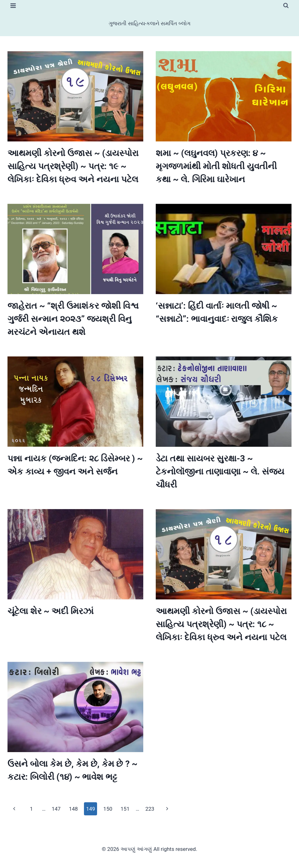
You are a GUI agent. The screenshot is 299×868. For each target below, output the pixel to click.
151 (125, 809)
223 (150, 809)
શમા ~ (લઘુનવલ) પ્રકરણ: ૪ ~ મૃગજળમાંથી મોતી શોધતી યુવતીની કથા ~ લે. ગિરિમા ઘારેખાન (216, 166)
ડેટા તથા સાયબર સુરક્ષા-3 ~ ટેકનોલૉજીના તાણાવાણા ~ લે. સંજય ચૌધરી (220, 472)
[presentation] (75, 96)
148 (74, 809)
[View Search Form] (286, 6)
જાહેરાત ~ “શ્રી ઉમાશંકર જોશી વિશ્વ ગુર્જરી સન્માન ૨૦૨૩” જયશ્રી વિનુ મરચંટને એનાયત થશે (73, 319)
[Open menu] (13, 5)
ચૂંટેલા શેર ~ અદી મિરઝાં (51, 611)
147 (56, 809)
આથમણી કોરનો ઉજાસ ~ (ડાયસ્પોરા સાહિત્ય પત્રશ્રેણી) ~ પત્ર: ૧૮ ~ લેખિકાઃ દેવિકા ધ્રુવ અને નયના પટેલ (221, 624)
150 (108, 809)
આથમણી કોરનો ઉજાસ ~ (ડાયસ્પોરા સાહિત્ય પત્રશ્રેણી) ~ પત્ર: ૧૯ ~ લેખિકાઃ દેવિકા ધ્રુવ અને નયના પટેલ (73, 166)
